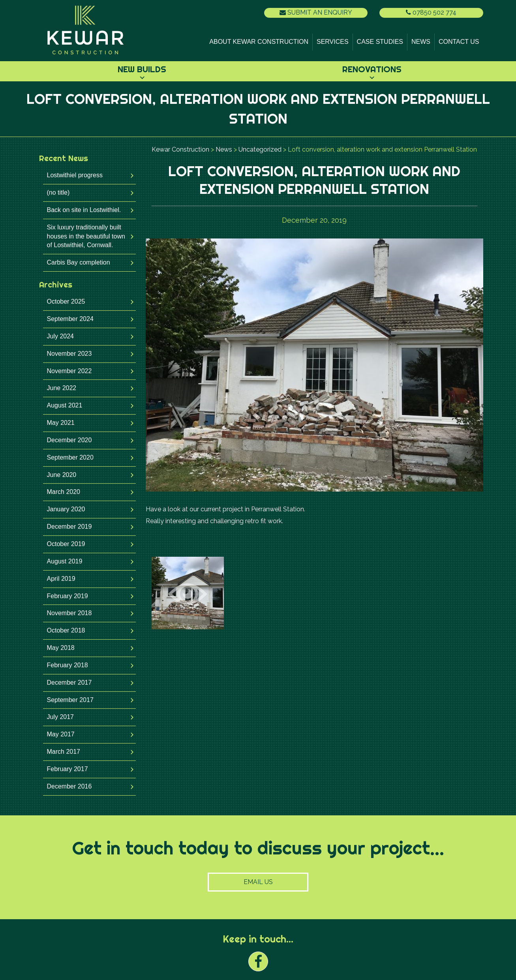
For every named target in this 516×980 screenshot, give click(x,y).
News (421, 42)
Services (333, 42)
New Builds (142, 69)
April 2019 (61, 579)
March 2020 (64, 492)
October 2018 (66, 630)
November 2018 (69, 613)
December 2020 (69, 440)
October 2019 (66, 544)
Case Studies (380, 42)
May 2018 (61, 648)
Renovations (372, 69)
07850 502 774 (431, 12)
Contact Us (459, 42)
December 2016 (69, 786)
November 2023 (69, 354)
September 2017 (70, 700)
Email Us (258, 882)
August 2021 (65, 405)
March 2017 (64, 752)
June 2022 (62, 388)
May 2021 (61, 423)
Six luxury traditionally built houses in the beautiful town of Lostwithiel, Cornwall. (86, 236)
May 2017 (61, 734)
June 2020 (62, 475)
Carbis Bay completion (79, 262)
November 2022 (69, 371)
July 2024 (61, 336)
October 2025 (66, 301)
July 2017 (61, 717)
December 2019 (69, 527)
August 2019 (65, 561)
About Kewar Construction (259, 42)
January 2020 (66, 509)
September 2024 (70, 319)
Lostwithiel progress (75, 175)
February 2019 (68, 596)
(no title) (58, 192)
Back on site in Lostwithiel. (84, 210)
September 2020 (70, 457)
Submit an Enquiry (316, 12)
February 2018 (68, 665)
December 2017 (69, 682)
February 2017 (68, 769)
